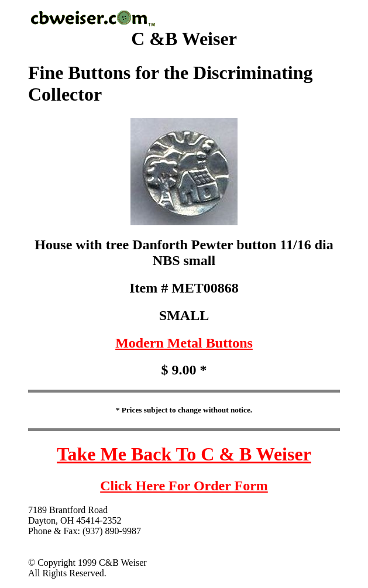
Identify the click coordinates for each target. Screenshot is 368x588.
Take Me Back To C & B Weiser (184, 454)
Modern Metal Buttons (184, 343)
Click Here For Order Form (184, 486)
